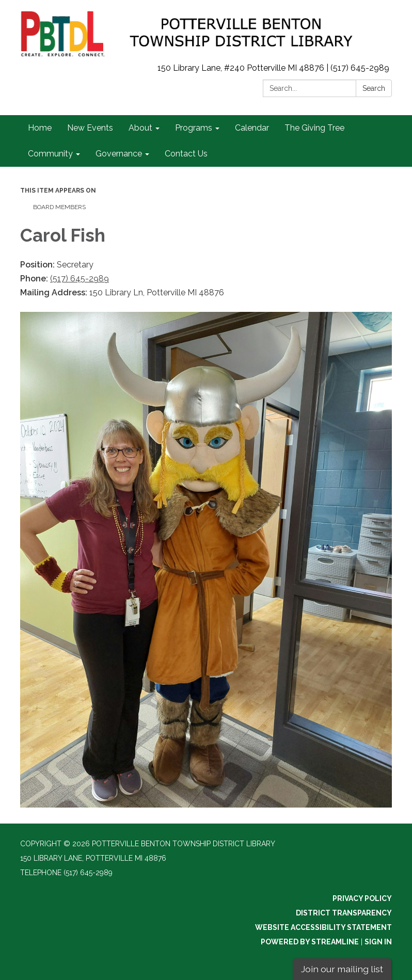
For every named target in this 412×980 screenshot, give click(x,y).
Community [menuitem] (50, 154)
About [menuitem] (140, 128)
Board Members (59, 207)
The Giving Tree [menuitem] (314, 128)
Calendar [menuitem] (252, 128)
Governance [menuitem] (119, 154)
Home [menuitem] (40, 128)
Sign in (378, 942)
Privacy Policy (362, 898)
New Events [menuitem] (90, 128)
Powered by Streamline (310, 942)
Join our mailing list (342, 969)
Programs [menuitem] (194, 128)
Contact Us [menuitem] (186, 154)
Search (374, 88)
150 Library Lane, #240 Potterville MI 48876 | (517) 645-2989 (273, 68)
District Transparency (344, 913)
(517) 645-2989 (80, 279)
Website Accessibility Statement (323, 927)
